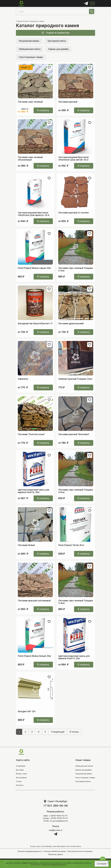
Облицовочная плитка (30, 49)
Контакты (20, 785)
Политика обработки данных (55, 851)
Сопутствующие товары (31, 57)
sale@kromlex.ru (55, 830)
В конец (74, 732)
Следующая (58, 732)
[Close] (108, 863)
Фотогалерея (21, 778)
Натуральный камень (29, 41)
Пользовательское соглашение (80, 851)
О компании (21, 766)
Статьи (19, 781)
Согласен (102, 864)
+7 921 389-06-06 (55, 806)
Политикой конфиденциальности (53, 865)
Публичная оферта (56, 854)
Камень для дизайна (58, 49)
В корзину (43, 110)
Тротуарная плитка (57, 41)
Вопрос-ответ (22, 774)
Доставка (20, 770)
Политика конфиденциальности (30, 851)
